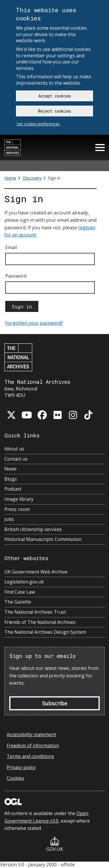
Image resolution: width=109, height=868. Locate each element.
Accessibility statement (31, 734)
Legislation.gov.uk (24, 582)
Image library (19, 499)
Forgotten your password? (34, 323)
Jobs (9, 519)
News (10, 469)
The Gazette (18, 602)
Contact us (16, 459)
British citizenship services (33, 529)
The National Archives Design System (45, 632)
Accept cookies (55, 96)
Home (10, 178)
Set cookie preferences (38, 124)
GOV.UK (55, 845)
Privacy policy (21, 767)
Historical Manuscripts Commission (43, 539)
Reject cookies (54, 111)
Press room (17, 509)
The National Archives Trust (35, 612)
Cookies (15, 778)
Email (11, 247)
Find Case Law (20, 592)
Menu (100, 148)
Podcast (13, 489)
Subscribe (55, 703)
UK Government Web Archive (36, 572)
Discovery (32, 178)
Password (16, 276)
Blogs (11, 479)
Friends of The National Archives (40, 622)
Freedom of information (33, 745)
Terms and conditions (30, 756)
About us (14, 449)
